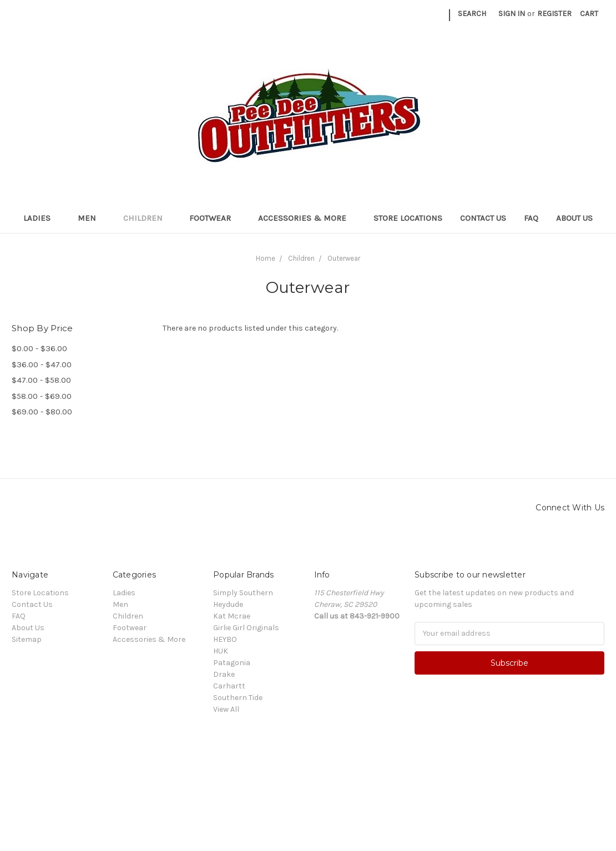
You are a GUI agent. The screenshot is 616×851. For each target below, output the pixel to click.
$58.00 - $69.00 (42, 396)
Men (92, 218)
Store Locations (408, 218)
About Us (574, 218)
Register (554, 14)
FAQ (531, 218)
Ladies (42, 218)
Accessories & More (307, 218)
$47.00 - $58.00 (41, 380)
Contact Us (483, 218)
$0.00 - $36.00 (39, 348)
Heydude (228, 604)
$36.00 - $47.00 (42, 364)
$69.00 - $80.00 (42, 412)
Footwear (215, 218)
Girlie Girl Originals (246, 628)
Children (148, 218)
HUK (221, 651)
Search (472, 14)
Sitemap (27, 639)
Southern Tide (238, 698)
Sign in (512, 14)
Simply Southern (243, 593)
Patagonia (232, 663)
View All (226, 709)
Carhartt (229, 686)
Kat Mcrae (232, 616)
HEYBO (225, 639)
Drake (224, 674)
